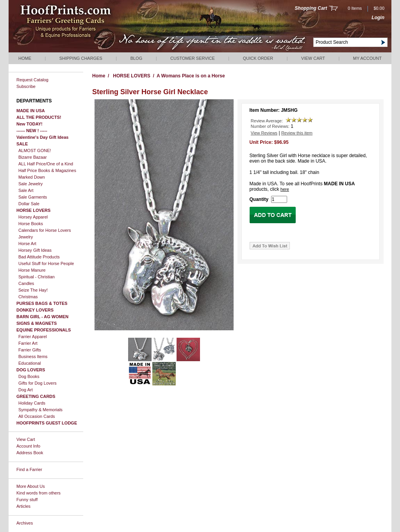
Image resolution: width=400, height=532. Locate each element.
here (285, 189)
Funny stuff (27, 500)
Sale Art (26, 190)
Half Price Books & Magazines (47, 170)
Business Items (33, 356)
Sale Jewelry (30, 184)
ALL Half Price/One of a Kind (46, 164)
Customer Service (193, 58)
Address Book (30, 453)
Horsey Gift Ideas (35, 250)
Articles (23, 506)
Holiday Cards (32, 403)
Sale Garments (33, 197)
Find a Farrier (29, 469)
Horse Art (27, 244)
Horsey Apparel (33, 217)
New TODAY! (29, 124)
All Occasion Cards (37, 416)
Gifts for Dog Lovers (37, 383)
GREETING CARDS (36, 396)
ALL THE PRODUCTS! (39, 117)
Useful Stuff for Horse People (46, 263)
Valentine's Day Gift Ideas (42, 137)
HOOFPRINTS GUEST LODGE (47, 423)
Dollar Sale (29, 204)
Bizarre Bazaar (33, 157)
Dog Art (26, 390)
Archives (25, 523)
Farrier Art (28, 343)
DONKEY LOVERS (35, 310)
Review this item (297, 133)
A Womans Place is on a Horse (191, 76)
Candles (26, 283)
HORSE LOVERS (33, 210)
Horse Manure (32, 270)
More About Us (31, 486)
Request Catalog (32, 80)
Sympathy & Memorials (40, 410)
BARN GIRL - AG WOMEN (42, 317)
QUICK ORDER (258, 58)
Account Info (28, 446)
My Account (367, 58)
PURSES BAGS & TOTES (42, 303)
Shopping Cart (311, 8)
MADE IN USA (31, 111)
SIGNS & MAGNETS (37, 323)
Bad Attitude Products (39, 257)
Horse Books (31, 224)
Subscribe (26, 86)
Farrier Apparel (33, 337)
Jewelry (26, 237)
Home (25, 58)
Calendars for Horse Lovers (45, 230)
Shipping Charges (81, 58)
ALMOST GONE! (35, 150)
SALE (22, 144)
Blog (137, 58)
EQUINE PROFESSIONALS (44, 330)
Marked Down (32, 177)
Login (378, 18)
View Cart (313, 58)
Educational (30, 363)
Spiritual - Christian (37, 277)
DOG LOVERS (31, 370)
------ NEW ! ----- (32, 131)
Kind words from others (38, 493)
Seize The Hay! (33, 290)
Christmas (28, 297)
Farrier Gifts (30, 350)
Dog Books (29, 376)
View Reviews (264, 133)
